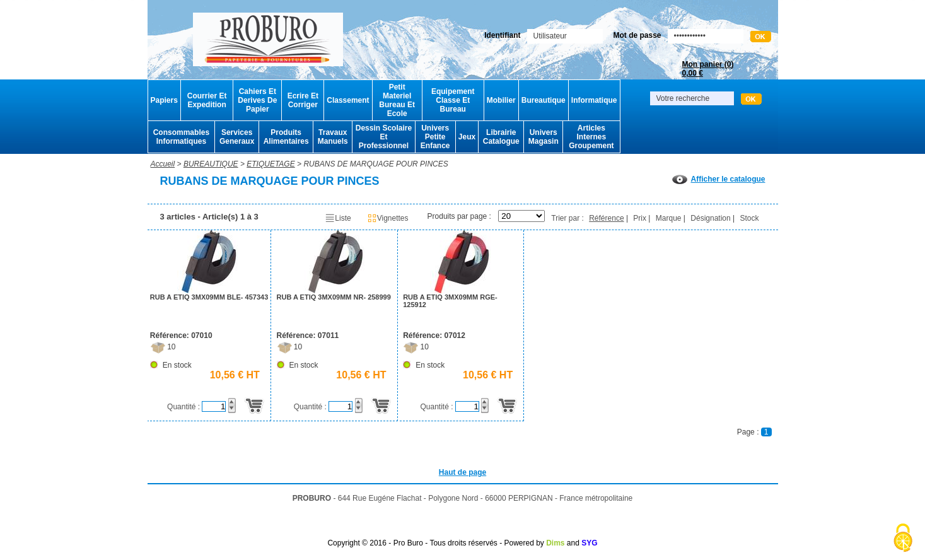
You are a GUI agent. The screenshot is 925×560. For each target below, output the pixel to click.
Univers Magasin (544, 137)
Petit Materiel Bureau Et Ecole (397, 100)
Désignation (710, 218)
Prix (640, 218)
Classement (348, 100)
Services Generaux (237, 137)
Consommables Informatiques (181, 137)
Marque (669, 218)
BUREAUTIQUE (211, 164)
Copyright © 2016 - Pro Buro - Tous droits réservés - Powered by (435, 543)
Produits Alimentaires (286, 137)
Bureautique (544, 100)
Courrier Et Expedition (207, 100)
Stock (749, 218)
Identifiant (502, 35)
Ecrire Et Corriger (303, 100)
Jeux (467, 137)
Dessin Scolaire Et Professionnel (384, 137)
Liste (338, 218)
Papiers (164, 100)
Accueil (163, 164)
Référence (606, 218)
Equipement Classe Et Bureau (453, 100)
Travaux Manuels (333, 137)
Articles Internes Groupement (591, 137)
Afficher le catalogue (718, 179)
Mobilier (501, 100)
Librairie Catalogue (501, 137)
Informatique (594, 100)
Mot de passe (637, 35)
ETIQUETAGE (271, 164)
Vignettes (388, 218)
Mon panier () (707, 69)
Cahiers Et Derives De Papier (257, 100)
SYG (589, 543)
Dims (555, 543)
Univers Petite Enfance (435, 137)
